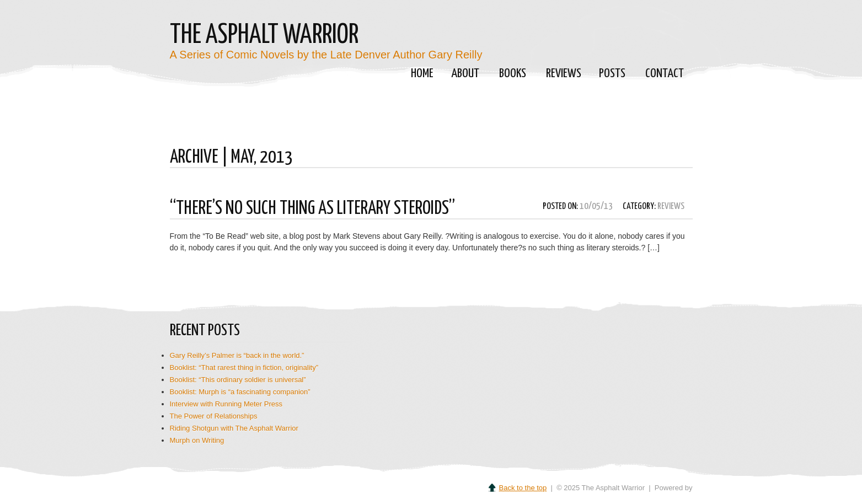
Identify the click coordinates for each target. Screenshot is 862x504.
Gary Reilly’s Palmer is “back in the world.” (237, 355)
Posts (611, 74)
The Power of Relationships (214, 416)
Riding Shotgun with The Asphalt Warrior (234, 428)
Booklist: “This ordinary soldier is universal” (238, 380)
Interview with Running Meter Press (226, 404)
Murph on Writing (197, 440)
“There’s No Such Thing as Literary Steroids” (312, 209)
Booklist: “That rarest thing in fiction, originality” (244, 368)
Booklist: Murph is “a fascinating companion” (240, 392)
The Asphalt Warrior (264, 36)
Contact (665, 74)
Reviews (564, 74)
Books (511, 74)
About (464, 74)
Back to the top (523, 488)
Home (422, 74)
